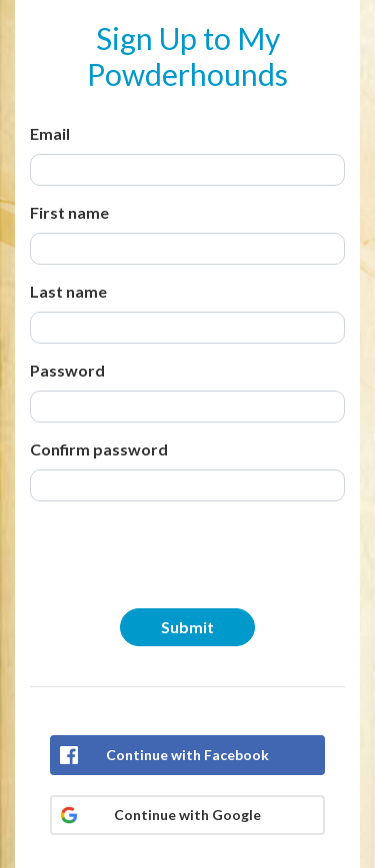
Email (50, 133)
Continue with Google (187, 815)
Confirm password (99, 449)
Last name (68, 291)
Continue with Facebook (187, 755)
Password (67, 370)
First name (69, 212)
